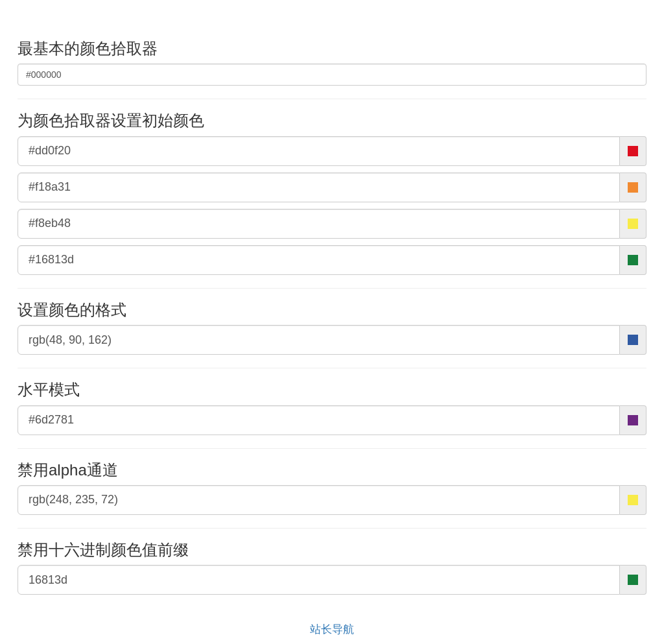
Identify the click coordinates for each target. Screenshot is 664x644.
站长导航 (332, 629)
